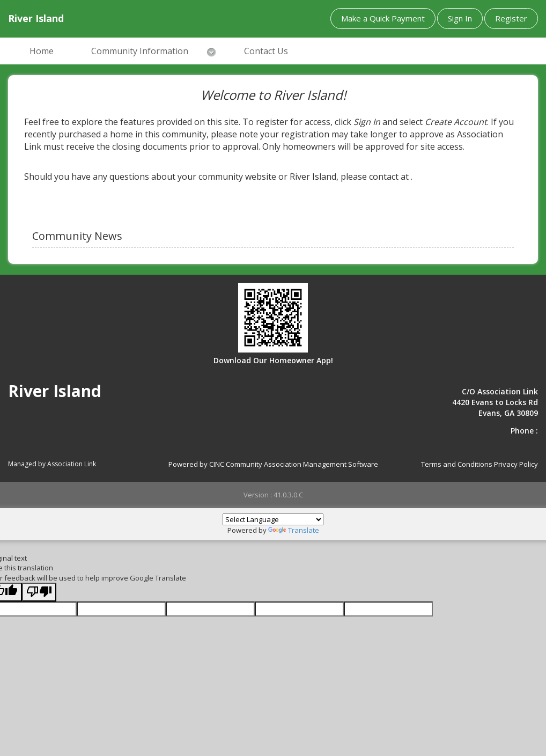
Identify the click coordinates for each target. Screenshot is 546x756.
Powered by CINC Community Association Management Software (273, 464)
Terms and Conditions (457, 464)
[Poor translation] (39, 592)
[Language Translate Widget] (273, 519)
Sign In (460, 18)
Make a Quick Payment (383, 18)
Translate (294, 530)
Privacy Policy (516, 464)
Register (511, 18)
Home (42, 51)
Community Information (140, 51)
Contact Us (266, 51)
